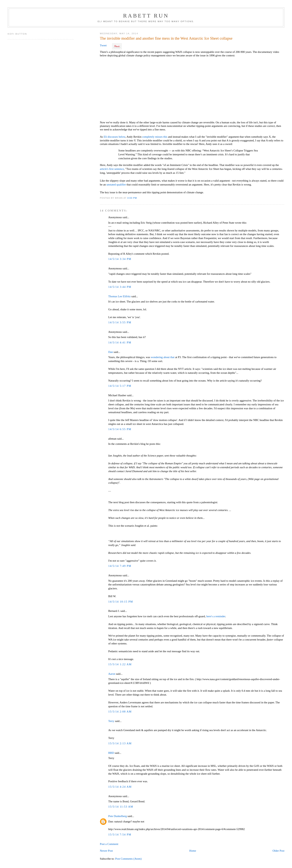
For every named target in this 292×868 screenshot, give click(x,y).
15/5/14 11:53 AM (121, 807)
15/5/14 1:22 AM (120, 664)
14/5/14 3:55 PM (120, 322)
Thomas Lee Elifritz (119, 296)
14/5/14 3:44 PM (120, 287)
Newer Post (106, 851)
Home (193, 851)
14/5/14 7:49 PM (120, 566)
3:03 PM (132, 198)
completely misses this (155, 137)
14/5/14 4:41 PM (120, 342)
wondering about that (163, 357)
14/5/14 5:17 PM (120, 386)
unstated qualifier (116, 185)
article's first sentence (112, 169)
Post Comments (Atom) (128, 859)
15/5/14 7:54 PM (120, 835)
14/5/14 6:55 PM (120, 429)
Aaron (112, 674)
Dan (111, 352)
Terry (111, 721)
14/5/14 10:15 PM (121, 602)
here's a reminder (216, 616)
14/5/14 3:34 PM (120, 259)
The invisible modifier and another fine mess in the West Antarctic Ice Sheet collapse (166, 38)
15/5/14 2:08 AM (120, 712)
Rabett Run (146, 16)
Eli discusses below (115, 137)
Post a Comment (109, 844)
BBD (111, 753)
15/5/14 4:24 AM (120, 787)
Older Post (278, 851)
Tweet (103, 45)
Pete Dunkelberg (118, 816)
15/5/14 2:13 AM (120, 743)
